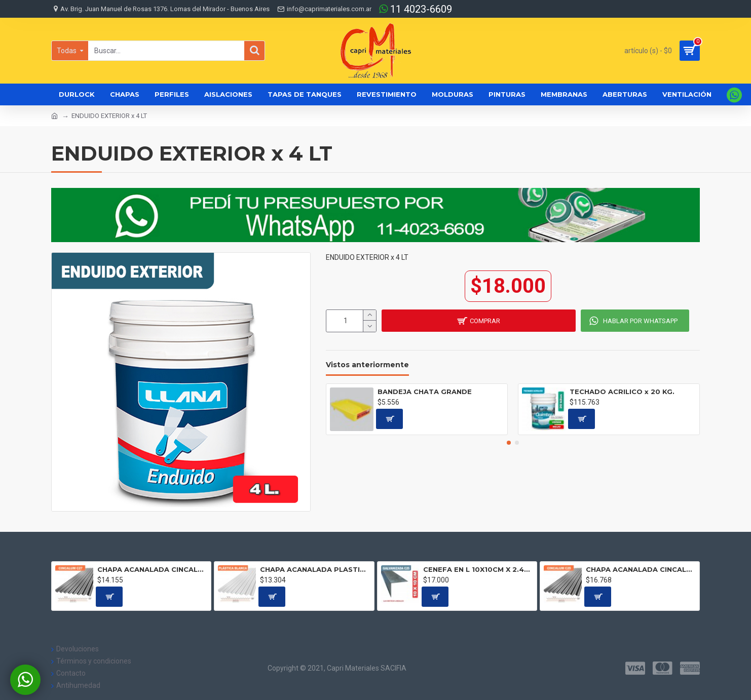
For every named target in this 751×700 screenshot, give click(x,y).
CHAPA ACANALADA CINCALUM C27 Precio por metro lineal (152, 569)
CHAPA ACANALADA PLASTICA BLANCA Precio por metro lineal (315, 569)
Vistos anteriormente (367, 365)
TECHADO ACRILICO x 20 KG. (622, 392)
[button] (509, 443)
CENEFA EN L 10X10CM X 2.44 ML (478, 569)
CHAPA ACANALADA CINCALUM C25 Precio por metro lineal (641, 569)
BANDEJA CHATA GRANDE (425, 392)
